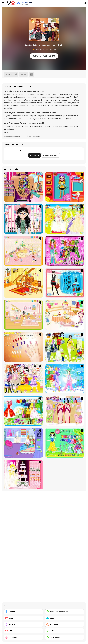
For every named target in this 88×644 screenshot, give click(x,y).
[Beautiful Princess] (23, 379)
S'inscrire (34, 155)
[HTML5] (23, 631)
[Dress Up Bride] (65, 219)
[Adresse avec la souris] (65, 612)
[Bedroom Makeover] (23, 443)
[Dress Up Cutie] (23, 219)
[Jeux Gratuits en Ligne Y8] (11, 3)
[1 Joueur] (23, 612)
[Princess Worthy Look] (23, 411)
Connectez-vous (51, 155)
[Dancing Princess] (65, 379)
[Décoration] (65, 618)
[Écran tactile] (65, 637)
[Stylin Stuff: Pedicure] (65, 411)
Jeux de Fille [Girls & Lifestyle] (17, 136)
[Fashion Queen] (65, 283)
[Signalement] (23, 74)
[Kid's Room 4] (23, 251)
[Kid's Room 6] (23, 315)
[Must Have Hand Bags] (65, 347)
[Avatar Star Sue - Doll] (65, 187)
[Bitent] (23, 618)
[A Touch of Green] (65, 251)
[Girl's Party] (65, 315)
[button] (7, 132)
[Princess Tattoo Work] (23, 187)
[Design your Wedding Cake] (23, 475)
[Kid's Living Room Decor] (23, 283)
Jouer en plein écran (44, 56)
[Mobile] (65, 631)
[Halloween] (65, 624)
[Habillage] (23, 624)
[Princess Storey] (65, 443)
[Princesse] (23, 637)
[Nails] (23, 347)
